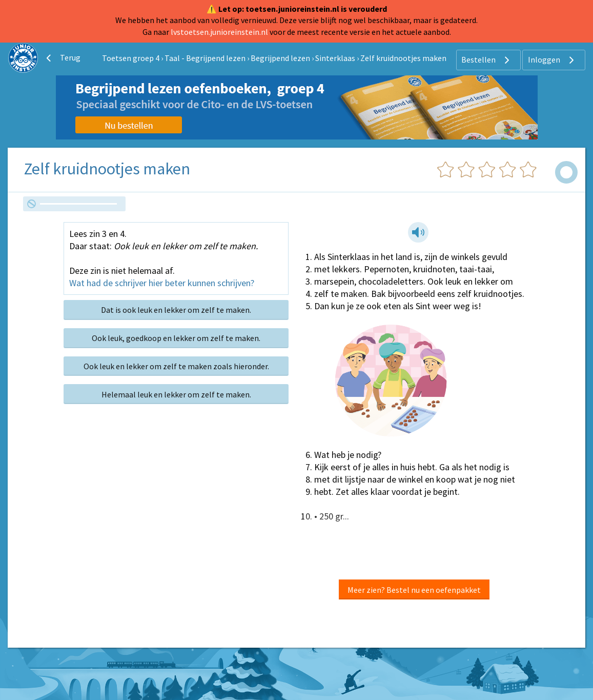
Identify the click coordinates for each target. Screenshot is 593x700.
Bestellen (487, 60)
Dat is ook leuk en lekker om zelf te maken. (176, 310)
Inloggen (552, 60)
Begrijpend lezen (280, 58)
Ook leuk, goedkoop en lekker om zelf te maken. (176, 338)
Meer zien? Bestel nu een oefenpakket (414, 590)
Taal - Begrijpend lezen (205, 58)
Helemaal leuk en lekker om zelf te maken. (176, 394)
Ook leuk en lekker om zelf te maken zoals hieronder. (176, 366)
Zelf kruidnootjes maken (403, 58)
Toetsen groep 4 (131, 58)
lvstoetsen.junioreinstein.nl (219, 32)
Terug (62, 58)
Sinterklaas (335, 58)
